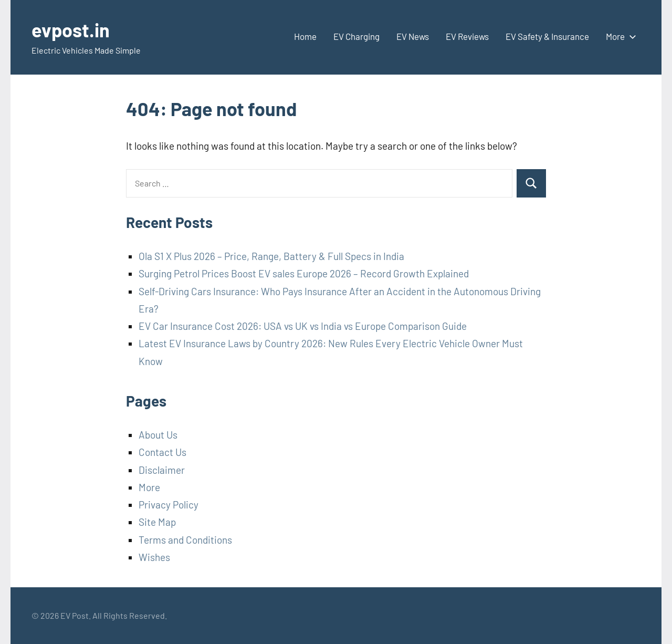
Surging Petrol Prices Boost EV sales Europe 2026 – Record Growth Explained (304, 273)
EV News (413, 36)
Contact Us (162, 452)
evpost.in (71, 30)
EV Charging (356, 36)
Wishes (154, 557)
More (619, 36)
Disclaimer (162, 470)
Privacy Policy (169, 505)
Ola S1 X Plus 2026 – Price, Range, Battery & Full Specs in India (271, 256)
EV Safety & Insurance (547, 36)
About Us (158, 435)
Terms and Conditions (185, 540)
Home (305, 36)
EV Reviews (467, 36)
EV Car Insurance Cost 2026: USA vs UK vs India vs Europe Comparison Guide (303, 326)
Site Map (157, 522)
